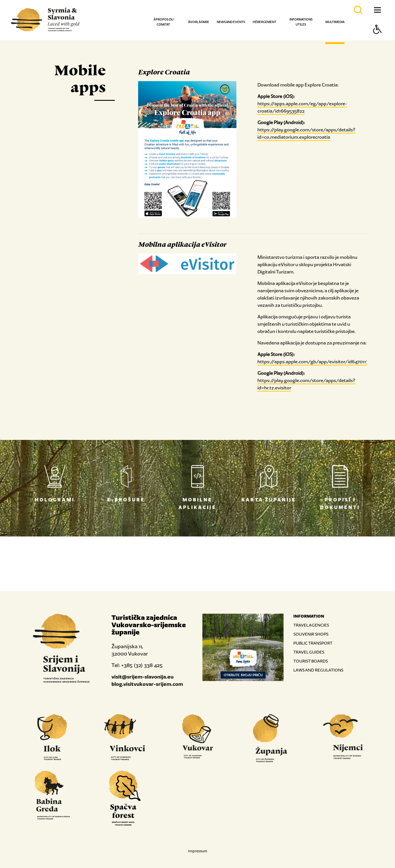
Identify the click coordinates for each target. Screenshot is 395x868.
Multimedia (335, 22)
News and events (231, 22)
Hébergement (264, 22)
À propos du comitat (164, 22)
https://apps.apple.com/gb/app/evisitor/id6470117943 (317, 362)
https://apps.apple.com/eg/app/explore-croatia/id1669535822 (302, 107)
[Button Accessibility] (378, 39)
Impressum (198, 851)
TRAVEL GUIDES (309, 652)
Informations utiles (301, 22)
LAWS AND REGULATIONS (318, 670)
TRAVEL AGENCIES (311, 625)
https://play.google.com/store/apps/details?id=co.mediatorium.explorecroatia (306, 133)
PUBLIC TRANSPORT (313, 643)
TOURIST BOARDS (311, 661)
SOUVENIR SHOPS (311, 634)
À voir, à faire (199, 22)
